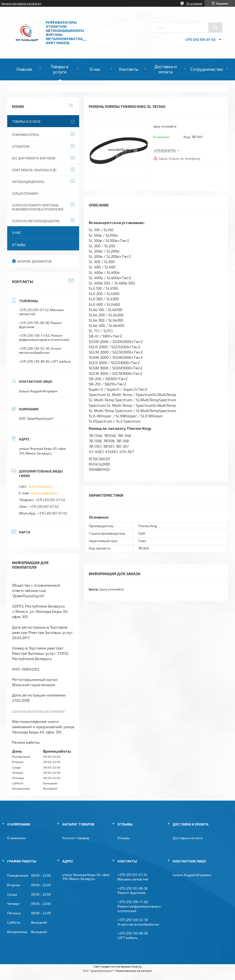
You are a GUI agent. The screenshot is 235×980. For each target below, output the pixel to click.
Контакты (129, 69)
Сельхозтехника (25, 194)
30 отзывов (194, 3)
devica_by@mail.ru (44, 493)
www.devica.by (40, 486)
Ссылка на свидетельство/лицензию (38, 711)
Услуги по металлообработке (36, 221)
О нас (95, 69)
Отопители (21, 147)
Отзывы (19, 245)
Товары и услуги (59, 69)
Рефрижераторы (26, 135)
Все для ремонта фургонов (34, 158)
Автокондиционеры (28, 182)
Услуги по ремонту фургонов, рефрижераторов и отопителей (38, 207)
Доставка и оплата (165, 69)
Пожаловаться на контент (134, 971)
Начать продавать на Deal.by (21, 3)
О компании (16, 838)
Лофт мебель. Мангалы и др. (35, 170)
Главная (24, 69)
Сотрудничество (207, 69)
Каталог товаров (76, 838)
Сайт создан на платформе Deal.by (118, 966)
